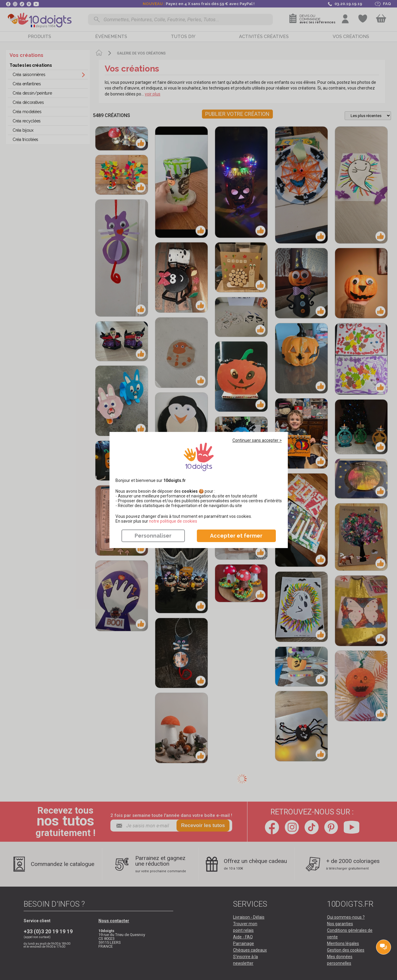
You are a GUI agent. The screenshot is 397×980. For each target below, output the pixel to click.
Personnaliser (153, 536)
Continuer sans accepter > (257, 440)
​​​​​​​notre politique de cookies (173, 521)
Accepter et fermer (236, 536)
